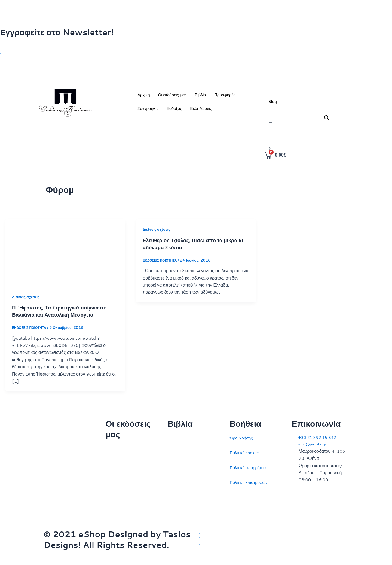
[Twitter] (196, 48)
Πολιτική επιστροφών (250, 480)
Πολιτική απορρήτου (249, 465)
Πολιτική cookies (246, 450)
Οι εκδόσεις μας (172, 97)
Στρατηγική (178, 450)
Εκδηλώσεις (201, 110)
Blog (272, 104)
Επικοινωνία (117, 476)
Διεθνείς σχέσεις (27, 299)
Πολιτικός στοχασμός (188, 480)
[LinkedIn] (196, 69)
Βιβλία (200, 97)
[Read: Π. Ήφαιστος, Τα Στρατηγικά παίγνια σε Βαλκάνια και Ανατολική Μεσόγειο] (65, 255)
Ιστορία (175, 465)
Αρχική (144, 97)
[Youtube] (196, 77)
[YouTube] (274, 559)
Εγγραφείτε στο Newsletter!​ (57, 32)
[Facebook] (196, 55)
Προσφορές (225, 97)
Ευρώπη (176, 495)
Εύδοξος (174, 110)
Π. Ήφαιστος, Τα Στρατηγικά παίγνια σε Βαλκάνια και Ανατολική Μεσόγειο (63, 313)
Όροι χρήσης (242, 435)
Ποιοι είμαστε (118, 461)
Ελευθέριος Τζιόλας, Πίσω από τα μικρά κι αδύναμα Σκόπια (194, 246)
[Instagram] (196, 62)
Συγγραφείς (148, 110)
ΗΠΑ (172, 510)
